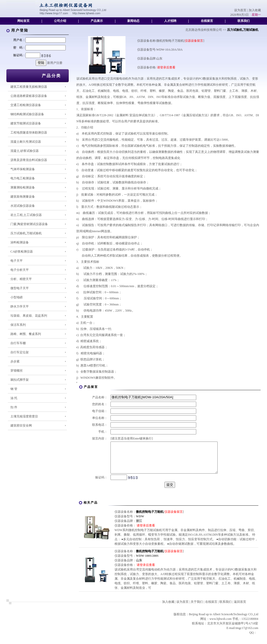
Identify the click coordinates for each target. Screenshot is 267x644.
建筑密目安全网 (21, 426)
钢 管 (14, 389)
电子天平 (17, 261)
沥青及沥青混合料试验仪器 (29, 160)
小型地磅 (17, 297)
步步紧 (15, 361)
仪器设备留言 (194, 41)
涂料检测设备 (20, 242)
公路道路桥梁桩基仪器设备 (29, 96)
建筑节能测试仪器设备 (26, 123)
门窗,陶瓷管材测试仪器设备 (29, 224)
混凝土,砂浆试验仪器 (25, 151)
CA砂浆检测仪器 (22, 252)
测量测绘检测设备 (23, 187)
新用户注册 (55, 63)
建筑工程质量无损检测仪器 (29, 87)
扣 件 (14, 407)
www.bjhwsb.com (221, 625)
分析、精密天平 (21, 279)
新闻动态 (133, 21)
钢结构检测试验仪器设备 (27, 114)
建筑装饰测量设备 (23, 197)
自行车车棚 (18, 343)
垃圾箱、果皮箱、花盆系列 (29, 316)
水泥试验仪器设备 (23, 206)
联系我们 (244, 21)
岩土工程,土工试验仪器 (26, 215)
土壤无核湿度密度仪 (24, 416)
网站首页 (23, 21)
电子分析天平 (20, 270)
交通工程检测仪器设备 (26, 105)
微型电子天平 (20, 288)
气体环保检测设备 (23, 169)
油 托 (14, 398)
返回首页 (240, 608)
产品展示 (97, 21)
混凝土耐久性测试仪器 (26, 142)
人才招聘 (170, 21)
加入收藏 (255, 10)
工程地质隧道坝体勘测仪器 (29, 133)
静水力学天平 (20, 306)
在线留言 (207, 21)
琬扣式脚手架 (20, 380)
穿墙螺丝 (17, 371)
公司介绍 (60, 21)
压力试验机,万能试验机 (26, 233)
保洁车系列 (18, 325)
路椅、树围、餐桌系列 (26, 334)
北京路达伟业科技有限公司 (204, 30)
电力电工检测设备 (23, 178)
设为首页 (240, 10)
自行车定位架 (20, 352)
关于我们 (197, 608)
